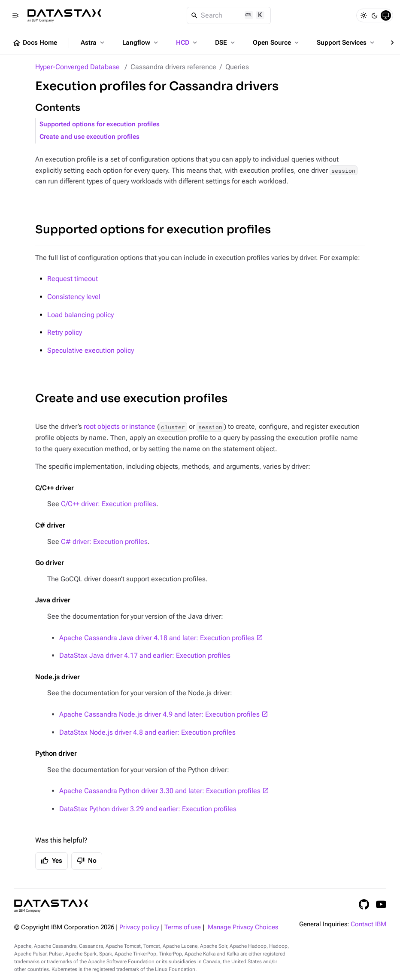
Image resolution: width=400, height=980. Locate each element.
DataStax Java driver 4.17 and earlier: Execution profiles (145, 655)
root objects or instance (120, 426)
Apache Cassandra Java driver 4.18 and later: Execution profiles (157, 638)
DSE (226, 43)
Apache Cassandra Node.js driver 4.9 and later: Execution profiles (159, 714)
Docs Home (35, 43)
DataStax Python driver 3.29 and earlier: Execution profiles (148, 809)
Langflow (141, 43)
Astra (93, 43)
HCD (187, 43)
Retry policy (65, 332)
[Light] (364, 15)
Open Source (277, 43)
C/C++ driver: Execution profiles (109, 504)
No (87, 861)
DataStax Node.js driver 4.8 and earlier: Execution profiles (147, 732)
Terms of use (183, 927)
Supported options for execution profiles (100, 124)
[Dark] (375, 15)
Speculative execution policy (91, 350)
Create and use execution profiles (89, 137)
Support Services (346, 43)
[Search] (229, 15)
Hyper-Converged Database (77, 67)
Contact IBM (368, 924)
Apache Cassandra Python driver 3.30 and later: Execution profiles (160, 791)
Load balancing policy (80, 315)
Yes (52, 861)
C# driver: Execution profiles (104, 542)
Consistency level (74, 297)
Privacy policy (139, 927)
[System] (386, 15)
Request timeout (73, 279)
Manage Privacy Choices (243, 927)
